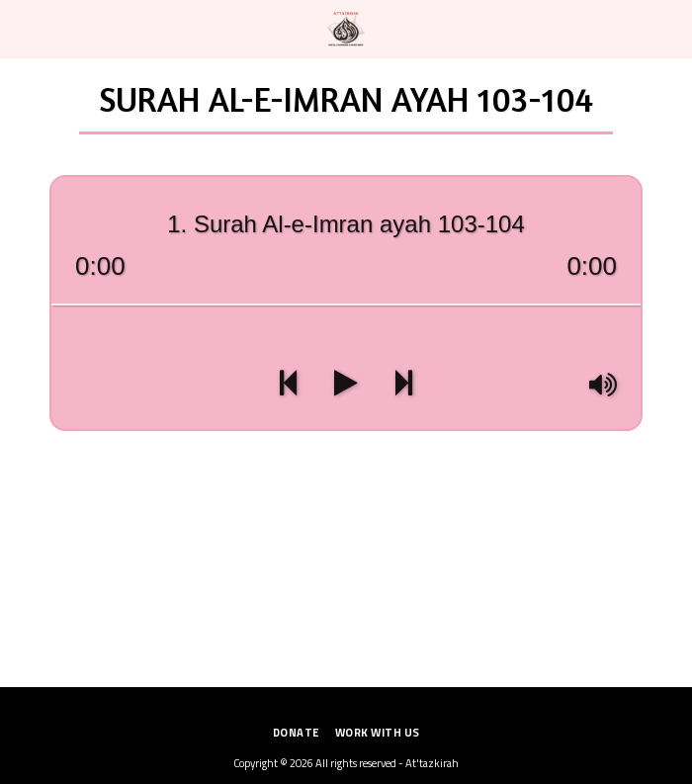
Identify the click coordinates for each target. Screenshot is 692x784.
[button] (22, 28)
